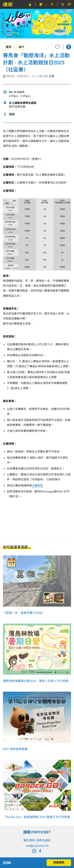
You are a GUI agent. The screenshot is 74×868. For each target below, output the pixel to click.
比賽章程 (37, 486)
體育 (8, 47)
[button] (69, 47)
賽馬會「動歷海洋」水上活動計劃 (27, 76)
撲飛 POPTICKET (37, 832)
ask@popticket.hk (37, 846)
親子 (22, 47)
